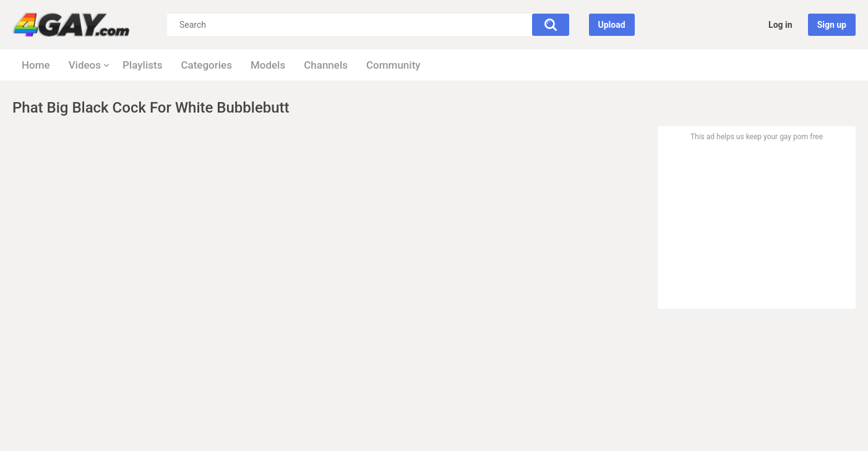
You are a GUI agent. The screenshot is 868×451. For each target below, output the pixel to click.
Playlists (142, 65)
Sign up (832, 25)
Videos (85, 65)
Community (393, 65)
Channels (326, 65)
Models (268, 65)
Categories (206, 65)
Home (36, 65)
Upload (612, 25)
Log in (780, 25)
